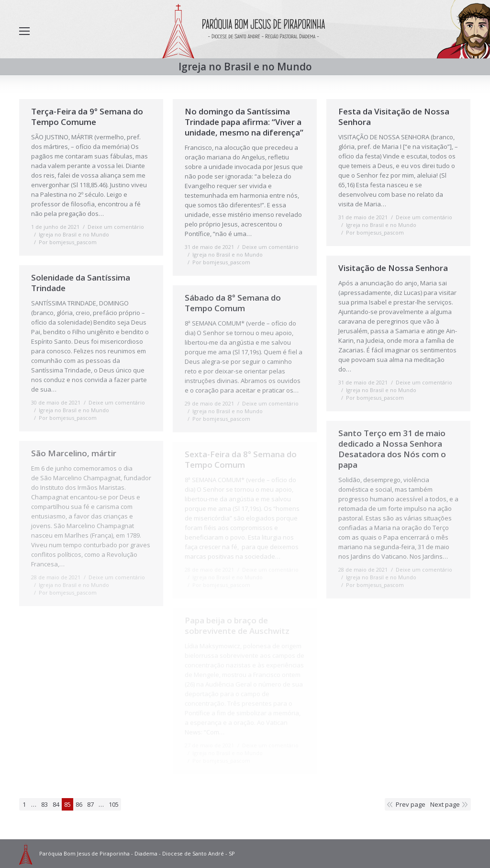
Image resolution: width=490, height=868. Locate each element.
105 (114, 804)
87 (90, 804)
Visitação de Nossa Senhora (393, 268)
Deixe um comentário (116, 227)
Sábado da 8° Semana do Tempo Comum (233, 303)
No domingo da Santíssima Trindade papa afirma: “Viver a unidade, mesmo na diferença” (244, 122)
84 (56, 804)
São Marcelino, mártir (74, 453)
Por (68, 242)
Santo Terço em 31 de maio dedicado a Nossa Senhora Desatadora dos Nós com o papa (392, 449)
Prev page (411, 804)
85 (67, 804)
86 (79, 804)
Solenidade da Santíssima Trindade (81, 283)
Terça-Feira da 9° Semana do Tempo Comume (87, 117)
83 (45, 804)
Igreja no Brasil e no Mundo (74, 234)
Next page (445, 804)
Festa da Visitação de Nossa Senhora (394, 117)
